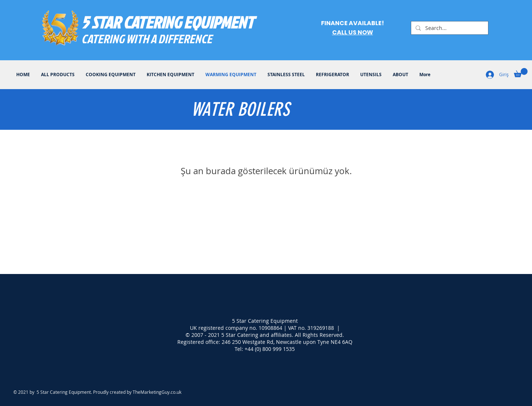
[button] (521, 73)
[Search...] (449, 28)
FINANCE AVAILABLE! (352, 23)
